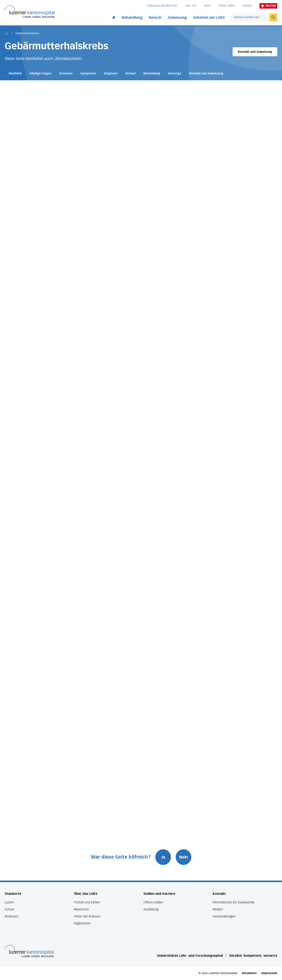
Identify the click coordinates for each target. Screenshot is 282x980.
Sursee (9, 909)
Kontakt (247, 6)
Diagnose (111, 74)
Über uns (191, 6)
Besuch (155, 18)
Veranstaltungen (224, 916)
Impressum (269, 973)
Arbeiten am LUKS (209, 18)
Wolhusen (12, 916)
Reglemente (82, 923)
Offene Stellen (227, 6)
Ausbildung (151, 909)
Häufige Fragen (41, 74)
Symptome (88, 74)
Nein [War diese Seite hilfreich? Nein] (183, 857)
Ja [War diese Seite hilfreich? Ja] (163, 857)
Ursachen (66, 74)
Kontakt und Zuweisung (255, 52)
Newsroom (82, 909)
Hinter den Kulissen (87, 916)
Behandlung (132, 18)
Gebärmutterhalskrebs (27, 34)
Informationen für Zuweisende (234, 902)
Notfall (268, 6)
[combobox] (250, 17)
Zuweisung (177, 18)
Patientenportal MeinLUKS (162, 6)
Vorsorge (175, 74)
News (207, 6)
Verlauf (130, 74)
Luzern (9, 902)
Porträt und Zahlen (87, 902)
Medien (218, 909)
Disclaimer (249, 973)
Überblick (15, 74)
